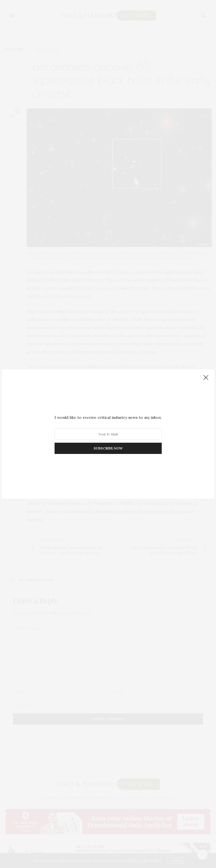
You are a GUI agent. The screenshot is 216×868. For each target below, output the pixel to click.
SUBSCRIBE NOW (108, 448)
